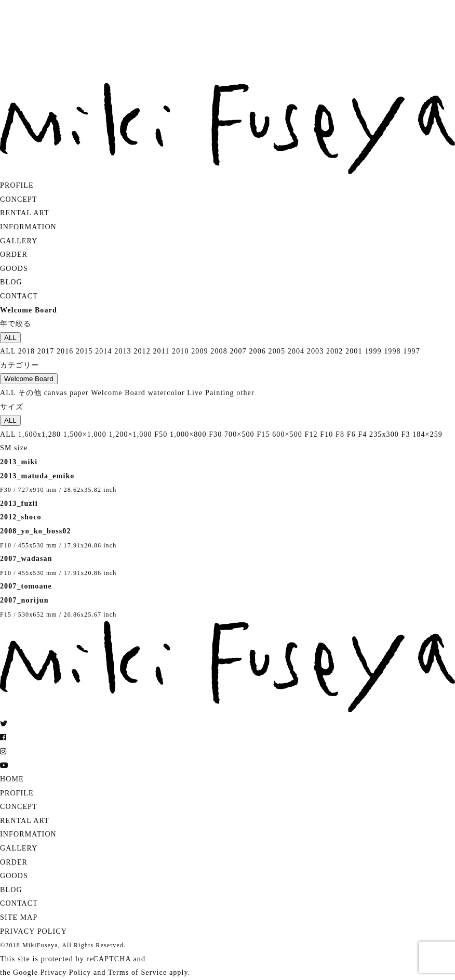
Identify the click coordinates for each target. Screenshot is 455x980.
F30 (215, 434)
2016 (65, 351)
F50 (161, 434)
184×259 (427, 434)
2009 (199, 351)
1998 (392, 351)
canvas (56, 393)
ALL (10, 338)
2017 (46, 351)
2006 (257, 351)
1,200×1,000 (130, 434)
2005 (277, 351)
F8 (340, 434)
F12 (311, 434)
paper (79, 393)
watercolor (166, 393)
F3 (406, 434)
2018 (26, 351)
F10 (326, 434)
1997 (411, 351)
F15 (263, 434)
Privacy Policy (66, 972)
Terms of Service (137, 972)
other (245, 393)
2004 (296, 351)
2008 (219, 351)
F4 (362, 434)
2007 (238, 351)
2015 (84, 351)
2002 (334, 351)
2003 (315, 351)
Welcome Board (29, 379)
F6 (351, 434)
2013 (123, 351)
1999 (373, 351)
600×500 (287, 434)
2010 (180, 351)
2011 (161, 351)
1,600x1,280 (39, 434)
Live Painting (210, 393)
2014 (103, 351)
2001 (354, 351)
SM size (14, 448)
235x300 (384, 434)
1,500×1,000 (85, 434)
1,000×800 (188, 434)
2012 (142, 351)
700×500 (239, 434)
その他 (30, 393)
